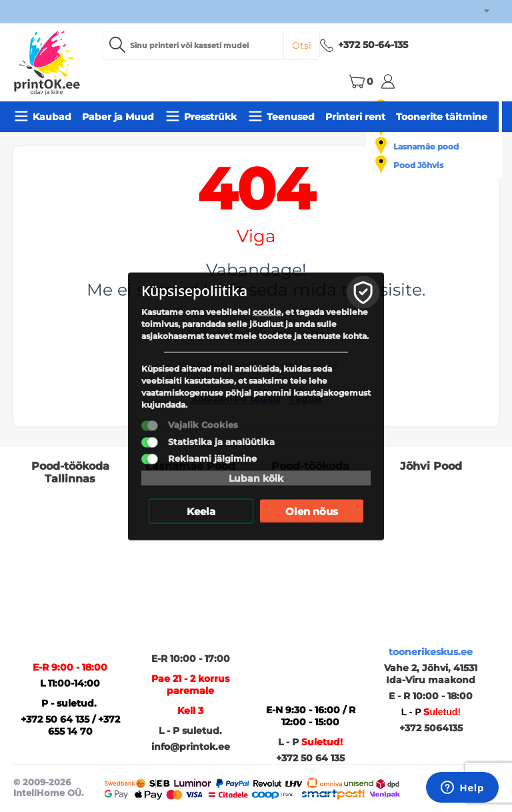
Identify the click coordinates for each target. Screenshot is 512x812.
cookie (267, 311)
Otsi (302, 45)
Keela (201, 511)
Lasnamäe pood (426, 146)
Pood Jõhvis (418, 165)
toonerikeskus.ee (431, 652)
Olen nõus (312, 511)
